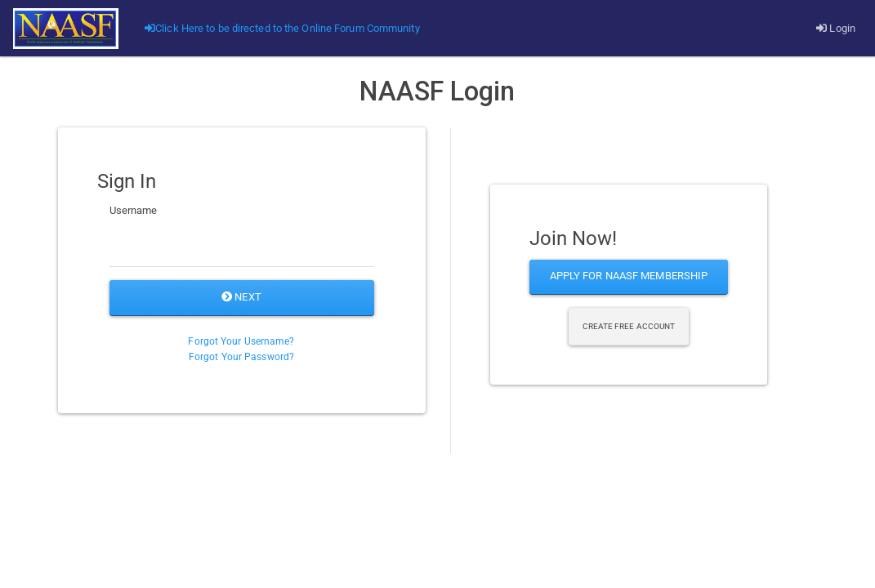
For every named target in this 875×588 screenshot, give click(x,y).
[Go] (66, 28)
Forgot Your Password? (241, 357)
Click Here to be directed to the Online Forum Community (282, 28)
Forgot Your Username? (241, 341)
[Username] (242, 247)
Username (134, 210)
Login (836, 28)
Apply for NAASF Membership (629, 276)
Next (241, 297)
